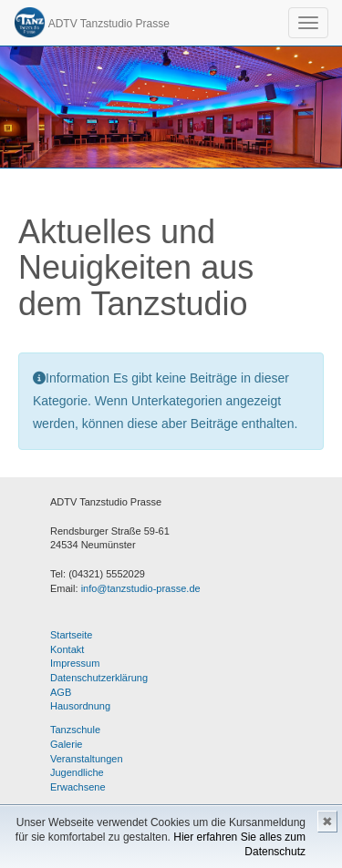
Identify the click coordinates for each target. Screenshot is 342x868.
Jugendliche (77, 772)
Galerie (66, 744)
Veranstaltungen (87, 759)
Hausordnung (80, 706)
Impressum (75, 663)
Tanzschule (75, 730)
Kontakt (67, 649)
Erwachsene (78, 787)
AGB (61, 692)
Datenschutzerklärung (99, 678)
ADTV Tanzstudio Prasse (92, 22)
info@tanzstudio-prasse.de (141, 588)
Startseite (71, 635)
